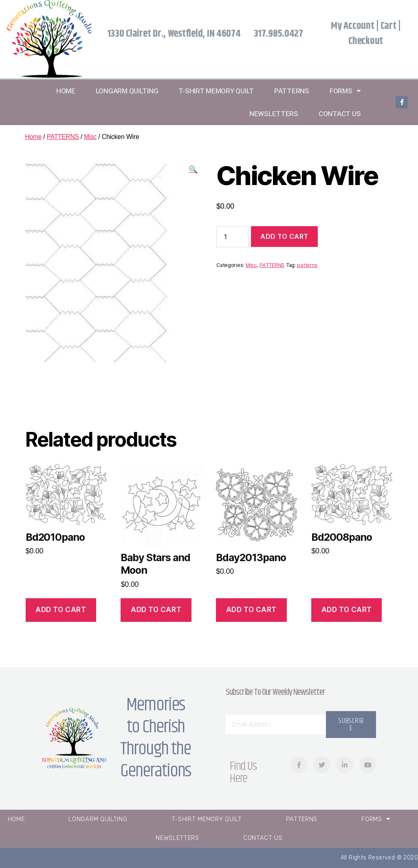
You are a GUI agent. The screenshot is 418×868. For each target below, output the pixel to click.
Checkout (366, 41)
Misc (92, 137)
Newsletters (274, 114)
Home (66, 91)
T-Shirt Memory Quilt (216, 91)
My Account (352, 26)
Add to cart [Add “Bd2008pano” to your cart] (347, 610)
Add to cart (284, 236)
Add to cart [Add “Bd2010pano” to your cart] (61, 610)
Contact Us (340, 114)
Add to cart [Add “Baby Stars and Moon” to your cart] (156, 610)
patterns (307, 265)
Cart (388, 26)
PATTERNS (64, 137)
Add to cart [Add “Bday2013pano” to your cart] (251, 610)
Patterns (292, 91)
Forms (345, 91)
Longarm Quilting (127, 91)
